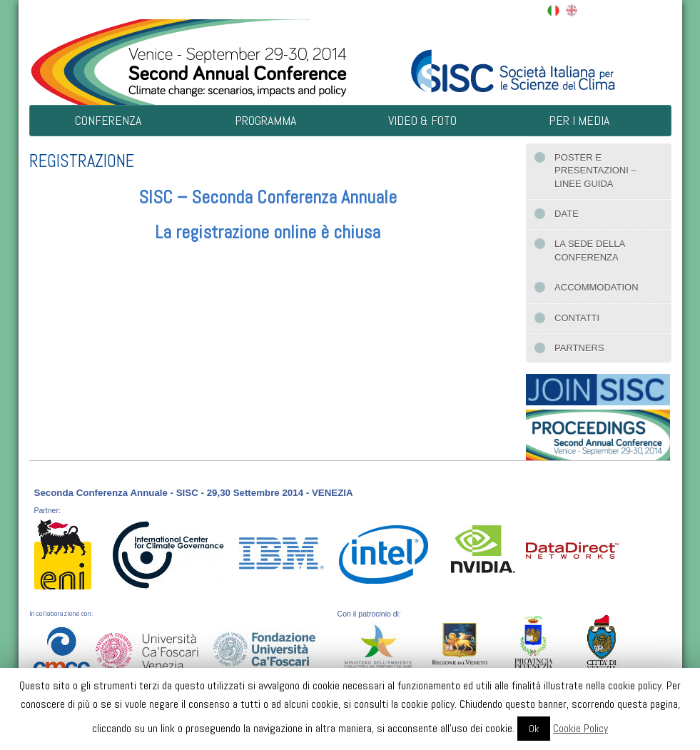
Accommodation (596, 287)
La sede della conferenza (590, 250)
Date (567, 214)
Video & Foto (422, 120)
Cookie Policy (580, 728)
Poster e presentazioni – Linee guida (595, 171)
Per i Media (579, 120)
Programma (265, 120)
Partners (579, 348)
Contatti (577, 318)
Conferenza (108, 120)
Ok (534, 729)
